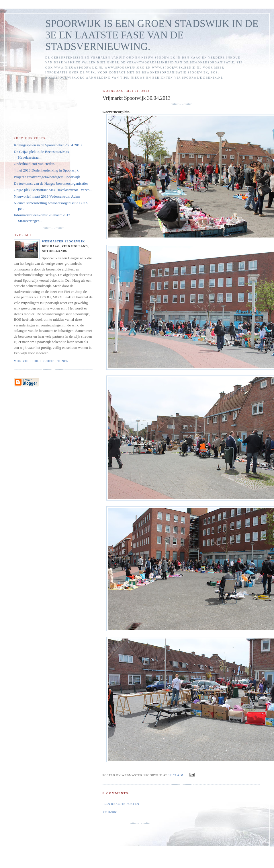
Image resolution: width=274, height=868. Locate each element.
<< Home (110, 812)
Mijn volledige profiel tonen (41, 361)
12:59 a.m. (176, 775)
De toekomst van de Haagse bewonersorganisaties (51, 183)
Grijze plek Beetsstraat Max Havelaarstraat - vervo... (53, 190)
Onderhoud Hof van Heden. (34, 164)
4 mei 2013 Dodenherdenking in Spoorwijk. (47, 170)
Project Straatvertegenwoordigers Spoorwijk (47, 177)
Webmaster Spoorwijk (63, 241)
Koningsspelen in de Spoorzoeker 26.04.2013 (48, 145)
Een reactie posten (122, 804)
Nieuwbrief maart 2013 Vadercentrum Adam (47, 196)
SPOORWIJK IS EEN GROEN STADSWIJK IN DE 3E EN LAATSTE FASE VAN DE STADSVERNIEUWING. (152, 35)
